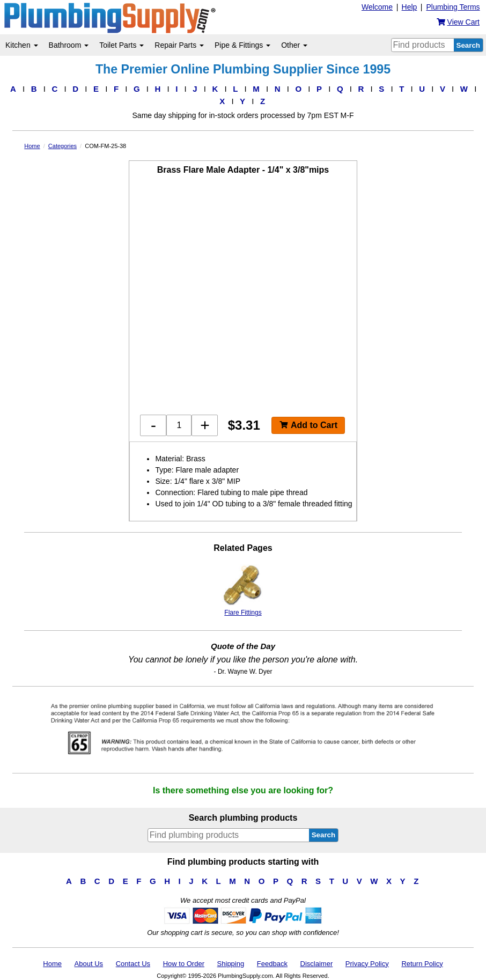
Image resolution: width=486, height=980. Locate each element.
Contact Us (133, 964)
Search (468, 45)
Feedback (272, 964)
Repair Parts (179, 45)
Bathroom (69, 45)
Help (410, 7)
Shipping (231, 964)
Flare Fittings (243, 590)
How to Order (184, 964)
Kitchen (22, 45)
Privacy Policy (367, 964)
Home (52, 964)
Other (294, 45)
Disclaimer (317, 964)
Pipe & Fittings (242, 45)
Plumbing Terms (453, 7)
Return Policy (422, 964)
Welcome (377, 7)
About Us (89, 964)
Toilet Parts (121, 45)
